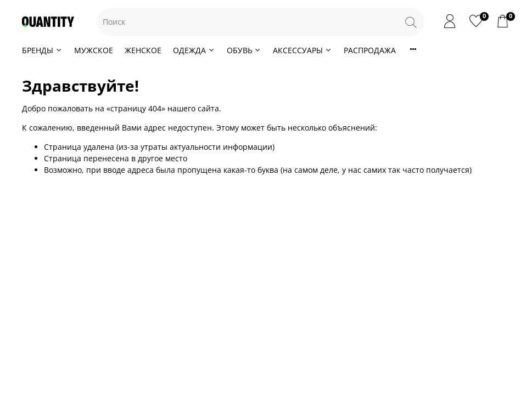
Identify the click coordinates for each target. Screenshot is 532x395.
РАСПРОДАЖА (370, 50)
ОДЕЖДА (194, 50)
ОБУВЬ (244, 50)
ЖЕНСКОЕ (143, 50)
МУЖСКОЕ (94, 50)
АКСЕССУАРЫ (303, 50)
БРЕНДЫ (42, 50)
